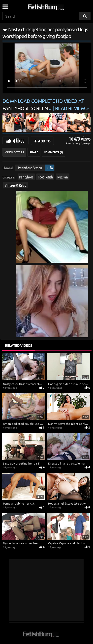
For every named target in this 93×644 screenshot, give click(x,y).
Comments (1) (53, 152)
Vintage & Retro (15, 185)
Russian (63, 177)
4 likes (19, 140)
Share (34, 152)
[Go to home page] (55, 6)
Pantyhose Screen (30, 168)
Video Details (14, 152)
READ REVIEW (70, 108)
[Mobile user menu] (5, 5)
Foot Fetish (45, 177)
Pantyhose (26, 177)
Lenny (78, 143)
